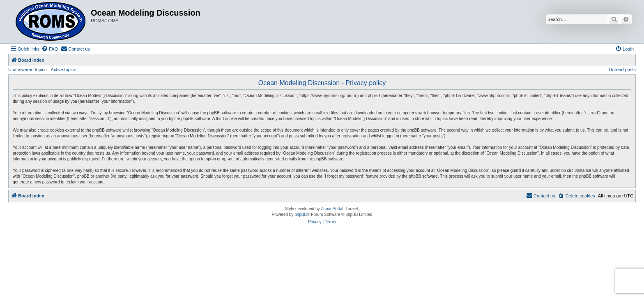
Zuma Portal (332, 209)
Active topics (64, 70)
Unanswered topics (28, 70)
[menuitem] (50, 49)
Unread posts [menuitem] (622, 70)
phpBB (301, 214)
